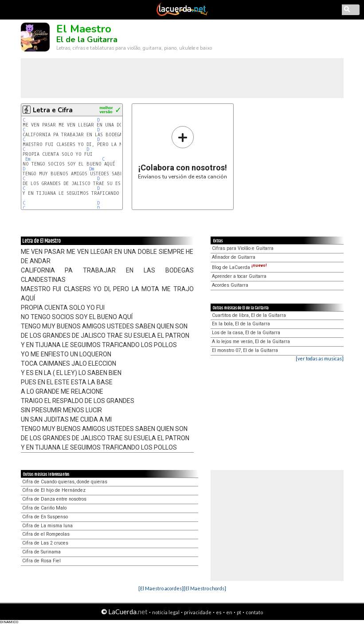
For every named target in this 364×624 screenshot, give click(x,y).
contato (254, 612)
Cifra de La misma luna (47, 526)
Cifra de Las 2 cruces (45, 543)
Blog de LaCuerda (239, 267)
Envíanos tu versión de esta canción (182, 152)
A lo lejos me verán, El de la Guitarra (251, 342)
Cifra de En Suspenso (45, 517)
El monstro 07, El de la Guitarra (245, 350)
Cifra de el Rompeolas (46, 534)
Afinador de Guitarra (234, 257)
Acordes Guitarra (230, 285)
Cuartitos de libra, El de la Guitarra (249, 315)
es (219, 612)
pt (239, 612)
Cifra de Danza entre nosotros (54, 499)
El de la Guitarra (87, 39)
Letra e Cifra (53, 110)
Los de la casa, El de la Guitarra (246, 333)
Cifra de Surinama (41, 552)
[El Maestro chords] (205, 588)
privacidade (198, 612)
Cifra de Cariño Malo (44, 508)
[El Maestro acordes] (161, 588)
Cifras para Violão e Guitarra (243, 248)
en (229, 612)
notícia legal (166, 612)
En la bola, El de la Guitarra (241, 324)
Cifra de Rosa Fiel (41, 561)
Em (28, 159)
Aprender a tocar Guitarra (239, 276)
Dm (92, 169)
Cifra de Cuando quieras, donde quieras (65, 482)
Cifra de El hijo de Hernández (54, 490)
